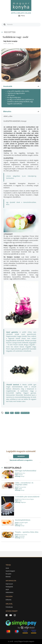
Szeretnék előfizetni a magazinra (21, 460)
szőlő (7, 413)
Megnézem (21, 456)
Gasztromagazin (10, 571)
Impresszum (9, 584)
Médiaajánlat (9, 587)
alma (12, 413)
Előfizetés (9, 600)
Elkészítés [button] (21, 112)
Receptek (8, 574)
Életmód (8, 577)
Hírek (7, 568)
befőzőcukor (25, 413)
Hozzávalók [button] (21, 86)
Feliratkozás (9, 607)
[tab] (21, 87)
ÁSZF (7, 590)
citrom (17, 413)
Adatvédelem (9, 592)
